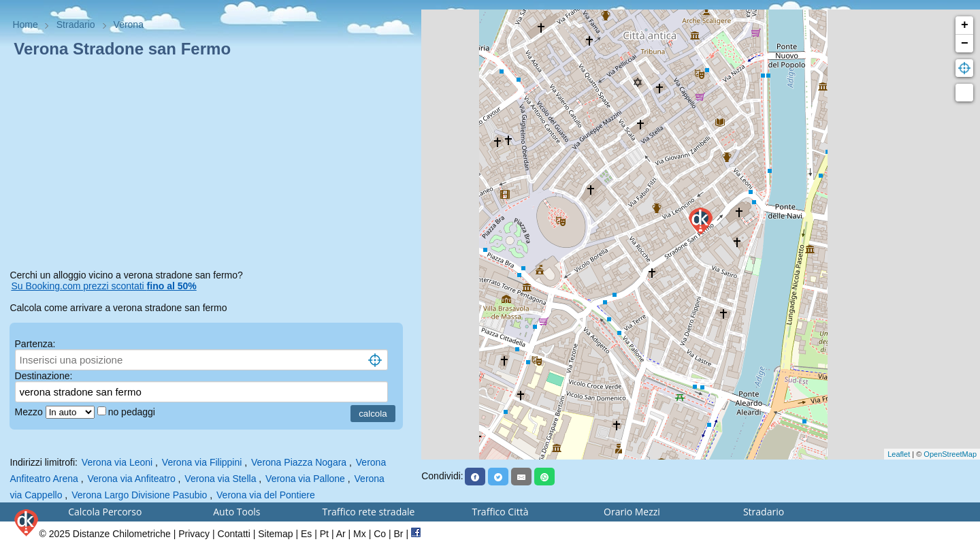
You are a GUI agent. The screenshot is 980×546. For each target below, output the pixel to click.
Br (399, 534)
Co (380, 534)
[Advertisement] (210, 166)
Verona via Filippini (202, 462)
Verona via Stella (220, 479)
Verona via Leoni (117, 462)
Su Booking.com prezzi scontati (103, 286)
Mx (360, 534)
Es (306, 534)
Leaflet (899, 454)
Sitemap (275, 534)
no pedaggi (133, 412)
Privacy (194, 534)
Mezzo (30, 412)
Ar (341, 534)
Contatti (234, 534)
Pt (324, 534)
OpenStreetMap (950, 454)
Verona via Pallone (305, 479)
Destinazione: (44, 376)
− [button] (965, 44)
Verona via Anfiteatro (131, 479)
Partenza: (35, 344)
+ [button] (965, 25)
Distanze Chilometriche (122, 534)
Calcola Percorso (105, 512)
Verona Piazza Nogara (299, 462)
